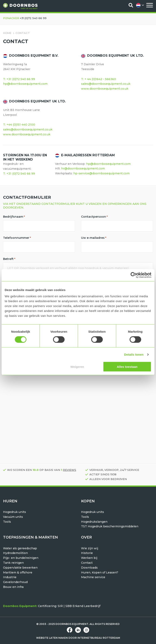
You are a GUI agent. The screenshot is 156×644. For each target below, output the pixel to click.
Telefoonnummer (17, 238)
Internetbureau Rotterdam (99, 638)
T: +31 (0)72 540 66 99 (19, 79)
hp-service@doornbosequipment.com (101, 173)
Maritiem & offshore (18, 572)
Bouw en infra (13, 587)
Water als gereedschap (20, 548)
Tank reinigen (13, 563)
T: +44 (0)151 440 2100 (19, 125)
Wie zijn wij (90, 548)
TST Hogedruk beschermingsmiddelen (110, 526)
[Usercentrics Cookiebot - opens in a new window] (134, 275)
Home (7, 33)
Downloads (89, 568)
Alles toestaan (127, 367)
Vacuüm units (13, 517)
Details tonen (134, 354)
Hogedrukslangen (94, 522)
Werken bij (89, 558)
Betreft (9, 259)
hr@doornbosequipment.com (83, 168)
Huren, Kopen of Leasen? (100, 572)
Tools (7, 522)
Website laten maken (52, 638)
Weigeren (77, 367)
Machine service (93, 577)
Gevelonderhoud (15, 582)
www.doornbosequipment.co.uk (105, 89)
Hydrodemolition (15, 553)
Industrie (10, 577)
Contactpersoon (94, 217)
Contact (87, 563)
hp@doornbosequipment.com (25, 84)
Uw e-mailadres (94, 238)
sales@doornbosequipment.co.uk (106, 84)
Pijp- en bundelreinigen (21, 558)
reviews (70, 470)
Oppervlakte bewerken (20, 568)
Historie (87, 553)
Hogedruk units (15, 512)
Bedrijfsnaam (14, 217)
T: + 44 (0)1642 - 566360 (99, 79)
